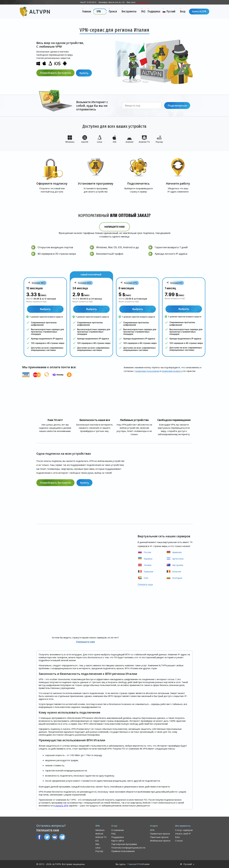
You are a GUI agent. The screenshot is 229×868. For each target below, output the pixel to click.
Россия (144, 552)
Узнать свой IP (183, 834)
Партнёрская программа (124, 844)
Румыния (145, 571)
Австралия (175, 565)
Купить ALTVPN (199, 11)
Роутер (99, 851)
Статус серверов (184, 830)
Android (99, 834)
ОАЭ (143, 578)
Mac (97, 844)
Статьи (179, 841)
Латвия (144, 565)
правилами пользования (147, 371)
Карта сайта (118, 841)
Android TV (101, 837)
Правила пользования (123, 851)
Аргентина (175, 559)
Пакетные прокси (159, 837)
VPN (152, 830)
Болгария (174, 578)
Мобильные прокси (160, 841)
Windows (100, 830)
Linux (98, 848)
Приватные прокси (160, 834)
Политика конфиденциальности (128, 848)
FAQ (113, 834)
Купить (84, 73)
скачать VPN (61, 806)
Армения (174, 552)
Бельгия (174, 571)
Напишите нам (114, 227)
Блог (178, 837)
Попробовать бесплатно (55, 73)
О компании (117, 830)
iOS (97, 841)
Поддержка (117, 837)
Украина (145, 559)
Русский (188, 864)
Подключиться (177, 105)
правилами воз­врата (172, 371)
